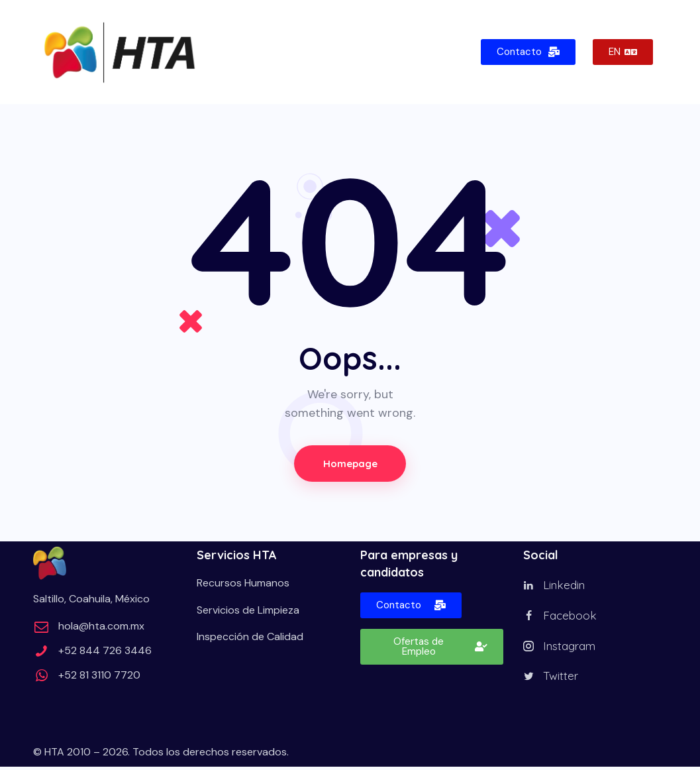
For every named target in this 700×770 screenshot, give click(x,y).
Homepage (350, 464)
